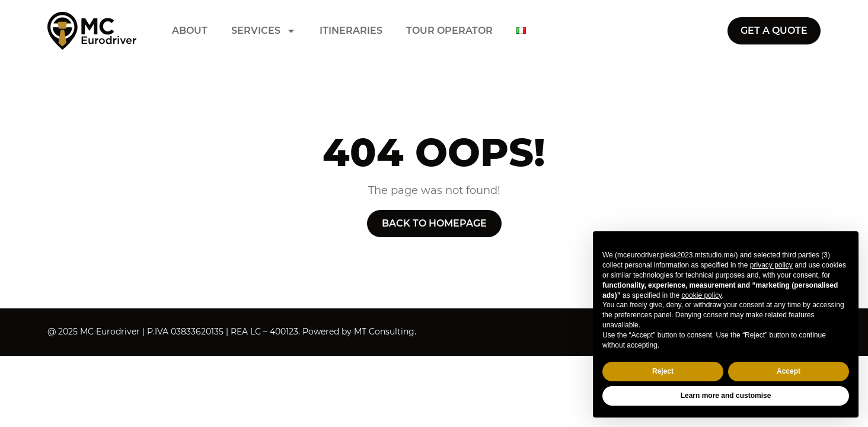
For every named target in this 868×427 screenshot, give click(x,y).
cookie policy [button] (701, 295)
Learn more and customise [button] (726, 396)
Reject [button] (663, 371)
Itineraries (351, 31)
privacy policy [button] (771, 265)
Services (264, 31)
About (190, 31)
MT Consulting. (385, 332)
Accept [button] (789, 371)
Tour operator (449, 31)
